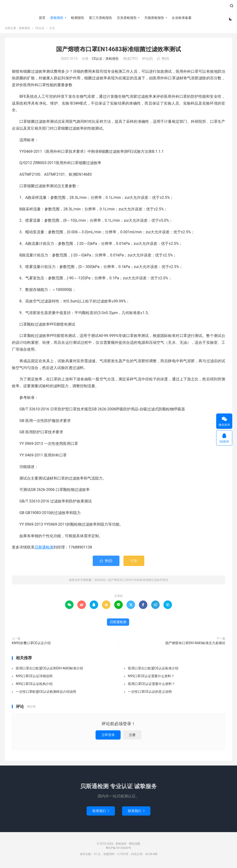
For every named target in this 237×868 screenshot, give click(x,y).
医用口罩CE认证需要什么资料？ (151, 686)
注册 (132, 737)
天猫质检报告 (154, 18)
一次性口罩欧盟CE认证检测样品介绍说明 (46, 694)
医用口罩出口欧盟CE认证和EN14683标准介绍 (49, 671)
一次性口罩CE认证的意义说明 (150, 694)
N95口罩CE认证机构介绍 (34, 686)
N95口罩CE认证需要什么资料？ (151, 678)
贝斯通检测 (44, 550)
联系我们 (101, 813)
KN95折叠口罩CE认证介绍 (31, 645)
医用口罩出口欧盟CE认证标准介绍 (153, 671)
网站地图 (135, 846)
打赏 (134, 563)
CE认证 (40, 30)
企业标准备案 (181, 18)
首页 (41, 18)
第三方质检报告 (100, 18)
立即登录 (108, 737)
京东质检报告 (126, 18)
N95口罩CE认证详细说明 (34, 678)
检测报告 (77, 18)
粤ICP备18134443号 (119, 850)
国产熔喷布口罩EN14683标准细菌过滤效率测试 (118, 52)
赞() (163, 61)
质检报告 (118, 7)
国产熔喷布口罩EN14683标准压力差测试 (195, 645)
